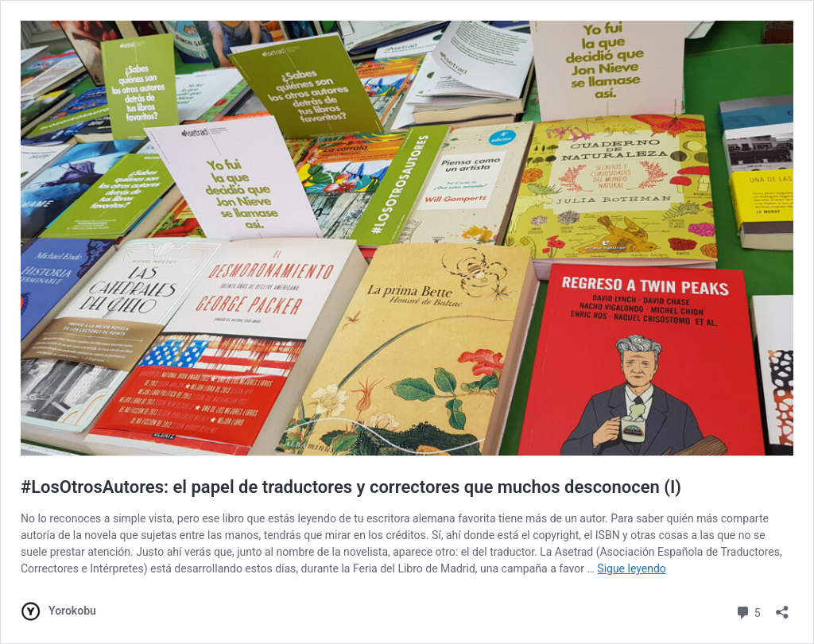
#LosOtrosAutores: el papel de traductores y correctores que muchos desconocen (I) (351, 487)
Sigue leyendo (632, 568)
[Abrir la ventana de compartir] (782, 607)
